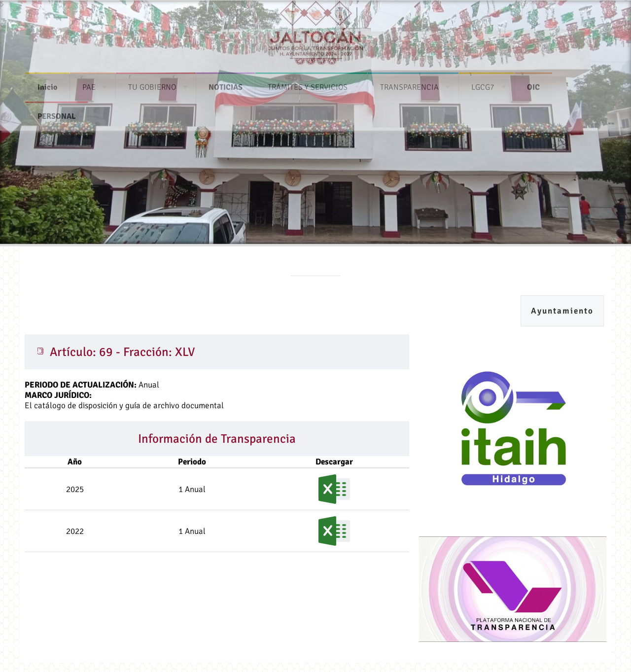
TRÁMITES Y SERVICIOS (308, 84)
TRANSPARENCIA (409, 84)
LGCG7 (483, 84)
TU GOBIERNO (152, 84)
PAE (89, 84)
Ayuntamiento (562, 311)
